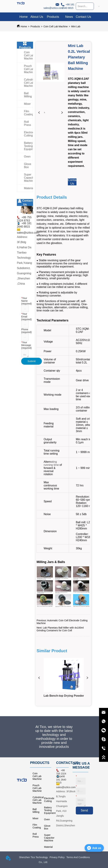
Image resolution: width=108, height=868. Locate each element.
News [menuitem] (69, 17)
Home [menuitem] (24, 17)
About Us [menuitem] (37, 17)
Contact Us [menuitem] (83, 17)
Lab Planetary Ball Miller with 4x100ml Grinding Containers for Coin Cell (60, 629)
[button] (53, 17)
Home (24, 26)
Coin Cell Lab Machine (56, 26)
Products (35, 26)
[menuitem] (53, 17)
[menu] (54, 17)
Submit (32, 361)
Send (84, 810)
